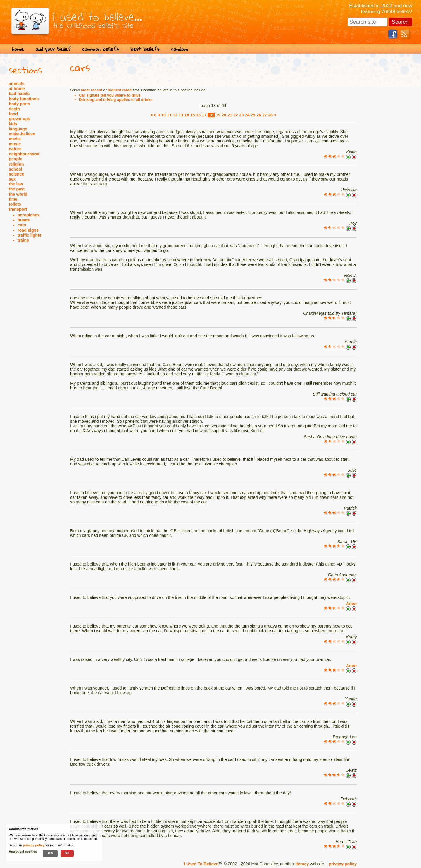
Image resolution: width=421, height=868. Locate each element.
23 (241, 115)
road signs (28, 230)
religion (16, 164)
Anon (351, 604)
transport (18, 209)
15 (192, 115)
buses (24, 220)
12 (175, 115)
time (13, 199)
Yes (50, 853)
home (18, 49)
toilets (15, 204)
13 (181, 115)
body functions (24, 99)
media (15, 139)
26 (259, 115)
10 (163, 115)
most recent (92, 90)
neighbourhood (24, 154)
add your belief (53, 49)
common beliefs (101, 49)
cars (22, 225)
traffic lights (30, 235)
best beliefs (145, 49)
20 (224, 115)
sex (12, 179)
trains (23, 240)
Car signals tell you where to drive (110, 95)
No (67, 853)
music (15, 144)
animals (17, 84)
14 (187, 115)
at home (17, 89)
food (13, 114)
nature (15, 149)
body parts (19, 104)
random (180, 49)
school (15, 169)
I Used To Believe (201, 864)
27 (265, 115)
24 (247, 115)
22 (236, 115)
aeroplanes (29, 215)
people (15, 159)
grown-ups (19, 119)
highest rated (120, 90)
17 (204, 115)
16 (198, 115)
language (18, 129)
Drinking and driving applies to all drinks (116, 100)
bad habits (19, 94)
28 (270, 115)
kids (13, 124)
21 (230, 115)
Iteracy (302, 864)
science (16, 174)
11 (169, 115)
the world (18, 194)
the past (17, 189)
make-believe (22, 134)
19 (218, 115)
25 (253, 115)
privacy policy (343, 864)
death (14, 109)
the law (16, 184)
